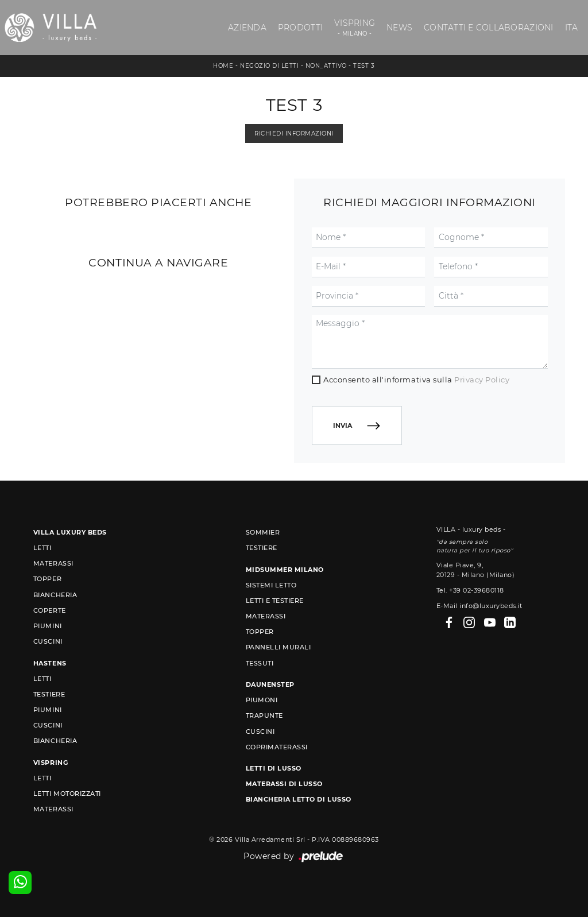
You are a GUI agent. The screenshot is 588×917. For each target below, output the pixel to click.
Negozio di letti (269, 66)
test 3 (364, 66)
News (399, 28)
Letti (42, 548)
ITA (572, 28)
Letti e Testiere (275, 601)
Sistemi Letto (271, 585)
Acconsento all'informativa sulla (416, 380)
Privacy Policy (482, 380)
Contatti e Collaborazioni (488, 28)
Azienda (247, 28)
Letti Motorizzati (67, 794)
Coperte (50, 610)
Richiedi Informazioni (294, 134)
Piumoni (262, 700)
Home (223, 66)
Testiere (49, 694)
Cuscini (48, 641)
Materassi (53, 563)
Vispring (355, 28)
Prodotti (300, 28)
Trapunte (264, 715)
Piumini (48, 626)
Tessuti (260, 663)
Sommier (263, 532)
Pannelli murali (278, 647)
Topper (47, 579)
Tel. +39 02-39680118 (470, 590)
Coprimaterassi (277, 747)
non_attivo (326, 66)
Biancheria (55, 595)
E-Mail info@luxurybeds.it (479, 606)
